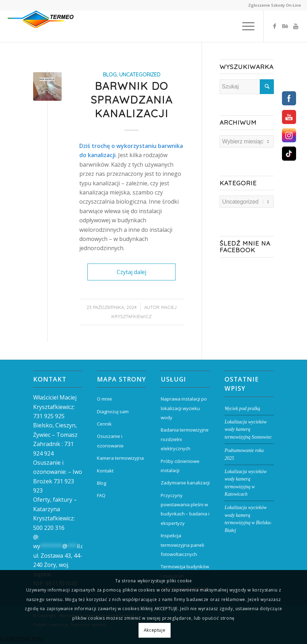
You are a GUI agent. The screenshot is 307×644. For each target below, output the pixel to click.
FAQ (101, 495)
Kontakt (105, 471)
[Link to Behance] (285, 26)
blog (110, 75)
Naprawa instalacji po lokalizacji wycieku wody (184, 408)
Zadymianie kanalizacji (185, 483)
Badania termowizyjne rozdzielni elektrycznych (185, 439)
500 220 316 (49, 528)
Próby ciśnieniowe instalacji (180, 466)
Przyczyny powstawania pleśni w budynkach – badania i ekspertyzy (185, 509)
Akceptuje (155, 630)
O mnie (105, 399)
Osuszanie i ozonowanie (110, 441)
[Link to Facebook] (275, 26)
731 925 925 (49, 416)
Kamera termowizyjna (120, 458)
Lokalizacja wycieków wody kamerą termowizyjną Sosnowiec (248, 429)
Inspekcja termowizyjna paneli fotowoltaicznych (182, 545)
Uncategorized (140, 75)
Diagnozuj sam (113, 411)
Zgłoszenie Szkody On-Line (275, 5)
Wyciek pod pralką (242, 408)
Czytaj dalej (131, 272)
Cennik (104, 424)
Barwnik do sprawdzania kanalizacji (132, 100)
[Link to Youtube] (296, 26)
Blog (102, 483)
